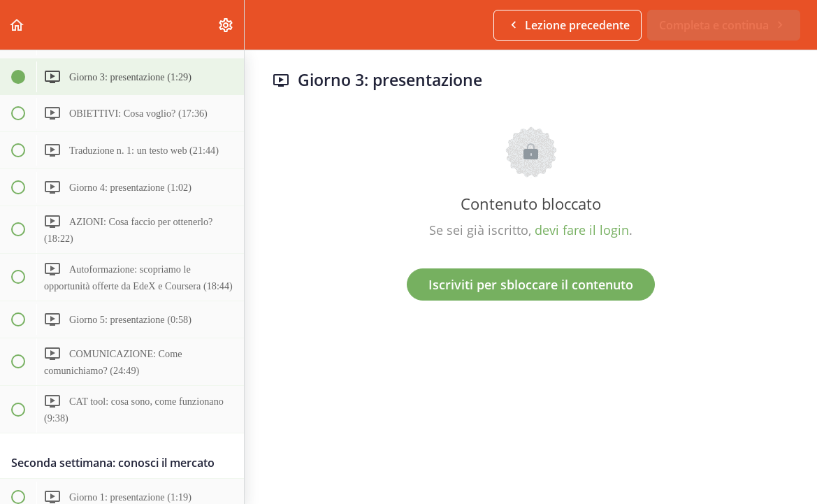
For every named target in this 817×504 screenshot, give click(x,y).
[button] (17, 25)
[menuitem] (226, 25)
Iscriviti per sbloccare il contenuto (531, 285)
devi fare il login (582, 230)
